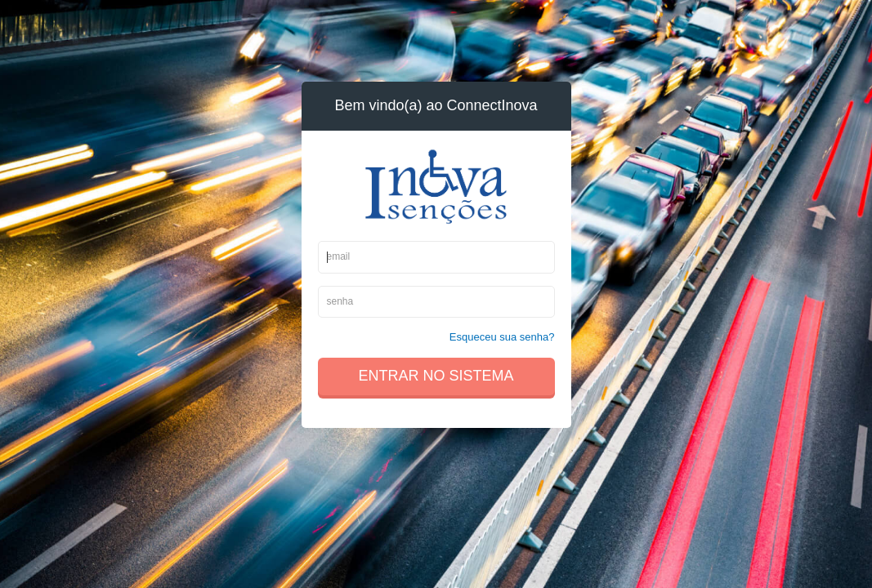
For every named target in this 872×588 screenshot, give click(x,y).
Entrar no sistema (436, 376)
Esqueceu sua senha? (502, 337)
